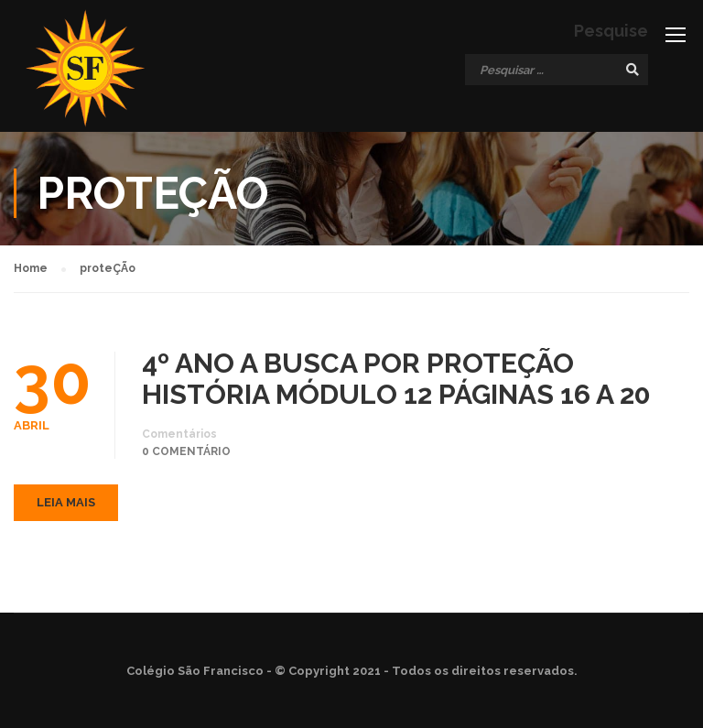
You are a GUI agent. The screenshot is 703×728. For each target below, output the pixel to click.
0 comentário (186, 451)
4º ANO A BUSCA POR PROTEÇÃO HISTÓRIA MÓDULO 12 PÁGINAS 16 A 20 (396, 379)
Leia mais (66, 502)
